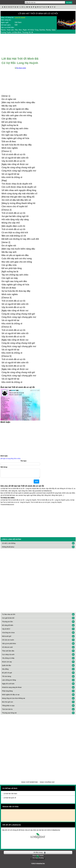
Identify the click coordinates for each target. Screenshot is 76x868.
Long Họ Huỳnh (20, 17)
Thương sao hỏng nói (9, 715)
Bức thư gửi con (8, 704)
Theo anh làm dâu (8, 652)
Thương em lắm (7, 623)
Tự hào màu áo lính (9, 616)
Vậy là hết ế (6, 631)
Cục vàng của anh (8, 656)
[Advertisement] (20, 439)
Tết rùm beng (7, 678)
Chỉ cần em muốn (8, 642)
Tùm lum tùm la (7, 711)
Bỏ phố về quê (7, 674)
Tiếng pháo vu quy (8, 707)
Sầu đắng (5, 671)
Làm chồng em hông (9, 682)
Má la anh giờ (7, 638)
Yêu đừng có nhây (8, 660)
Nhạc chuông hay (47, 784)
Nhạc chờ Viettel (38, 857)
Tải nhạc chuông (38, 860)
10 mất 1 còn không (9, 545)
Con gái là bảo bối (8, 620)
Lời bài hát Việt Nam (10, 795)
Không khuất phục (8, 549)
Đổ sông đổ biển (8, 627)
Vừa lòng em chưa (8, 634)
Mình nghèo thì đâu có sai (11, 696)
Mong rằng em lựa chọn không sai (14, 700)
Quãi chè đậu (7, 667)
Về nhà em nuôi (7, 649)
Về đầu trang (38, 854)
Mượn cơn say (7, 663)
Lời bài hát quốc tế (10, 799)
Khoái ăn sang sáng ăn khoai (12, 689)
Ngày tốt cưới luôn (8, 685)
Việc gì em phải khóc (9, 645)
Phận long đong (7, 693)
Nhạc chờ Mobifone (30, 784)
